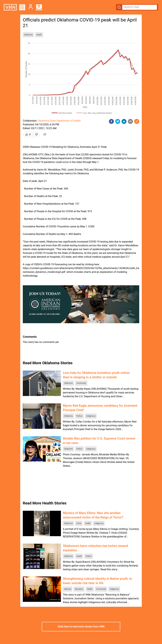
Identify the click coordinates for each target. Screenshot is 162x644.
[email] (130, 121)
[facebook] (111, 121)
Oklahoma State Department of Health (59, 121)
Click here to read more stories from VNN (81, 627)
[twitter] (118, 121)
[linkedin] (124, 121)
